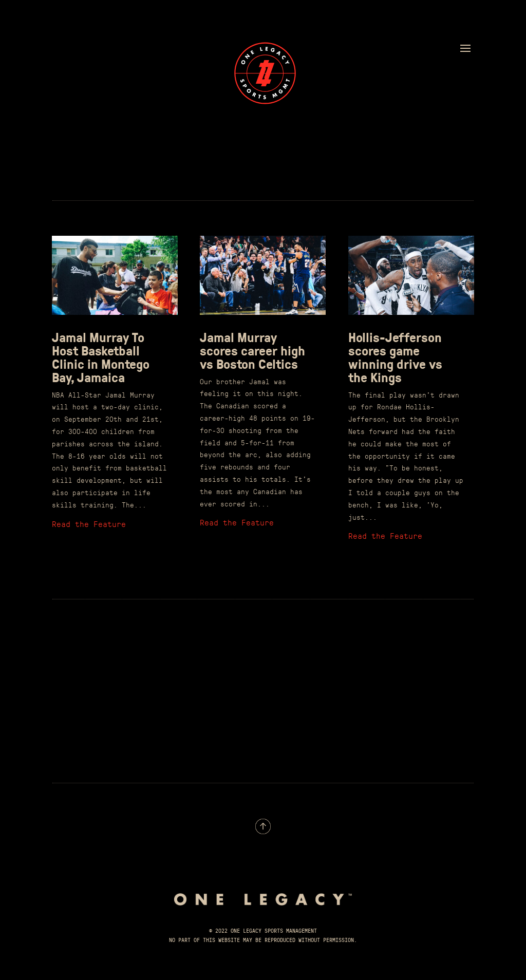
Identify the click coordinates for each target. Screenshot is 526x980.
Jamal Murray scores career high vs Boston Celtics (252, 350)
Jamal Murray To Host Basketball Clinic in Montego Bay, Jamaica (101, 357)
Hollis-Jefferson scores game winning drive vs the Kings (395, 357)
